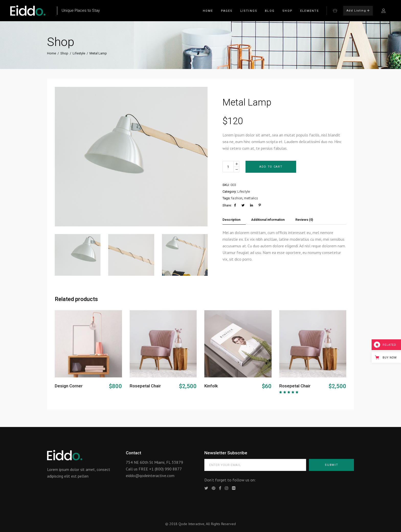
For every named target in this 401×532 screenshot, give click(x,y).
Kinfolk (211, 386)
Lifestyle (79, 53)
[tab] (234, 220)
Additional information (268, 220)
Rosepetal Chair (145, 386)
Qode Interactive (191, 524)
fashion (237, 198)
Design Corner (69, 386)
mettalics (251, 198)
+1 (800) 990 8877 (165, 469)
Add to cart (271, 167)
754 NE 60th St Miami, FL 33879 (154, 462)
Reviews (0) (304, 220)
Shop (64, 53)
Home (52, 53)
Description (231, 220)
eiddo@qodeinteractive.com (150, 476)
